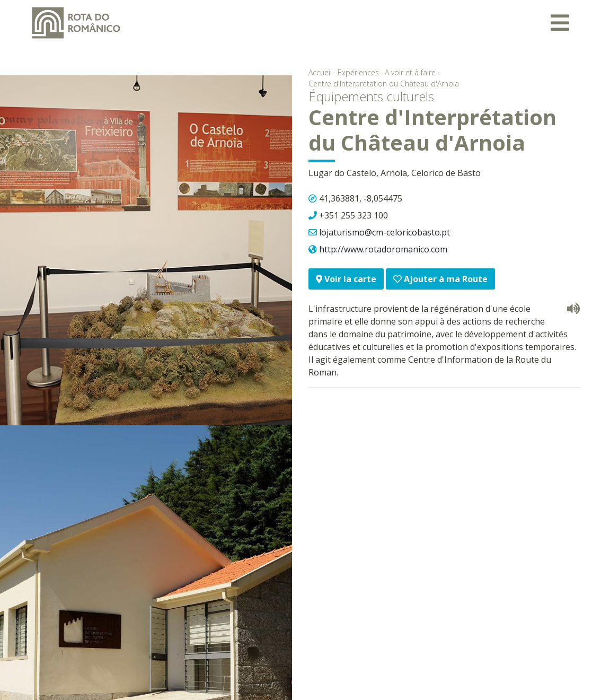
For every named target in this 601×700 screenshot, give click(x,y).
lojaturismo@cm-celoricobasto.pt (385, 232)
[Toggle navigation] (560, 23)
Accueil (320, 72)
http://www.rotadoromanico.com (383, 249)
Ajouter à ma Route (440, 279)
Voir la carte (346, 279)
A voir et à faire (410, 72)
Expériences (358, 72)
